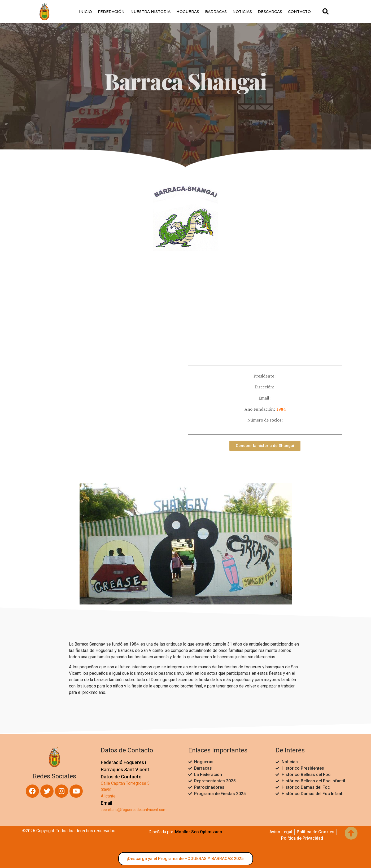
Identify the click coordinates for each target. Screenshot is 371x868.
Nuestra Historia (150, 12)
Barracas (216, 12)
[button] (326, 12)
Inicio (86, 12)
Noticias (242, 12)
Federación (111, 12)
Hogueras (188, 12)
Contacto (299, 12)
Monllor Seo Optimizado (199, 832)
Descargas (270, 12)
